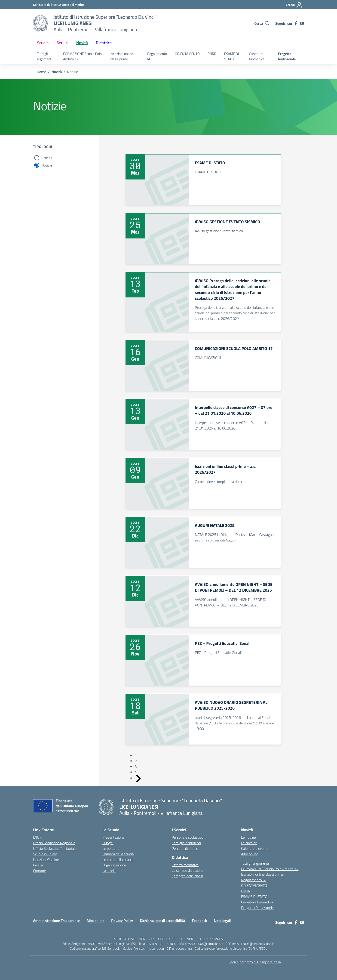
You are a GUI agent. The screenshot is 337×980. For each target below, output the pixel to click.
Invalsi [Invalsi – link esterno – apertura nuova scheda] (38, 865)
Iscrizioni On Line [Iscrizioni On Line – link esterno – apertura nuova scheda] (46, 859)
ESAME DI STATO (232, 56)
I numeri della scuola (118, 854)
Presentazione (113, 837)
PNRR (212, 54)
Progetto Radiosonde (287, 56)
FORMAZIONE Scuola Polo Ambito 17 (82, 56)
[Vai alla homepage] (40, 23)
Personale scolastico (187, 837)
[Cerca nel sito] (262, 23)
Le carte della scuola (118, 859)
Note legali (222, 921)
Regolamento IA (157, 56)
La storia (109, 871)
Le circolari (249, 843)
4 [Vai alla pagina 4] (136, 772)
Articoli (47, 158)
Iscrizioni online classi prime (122, 56)
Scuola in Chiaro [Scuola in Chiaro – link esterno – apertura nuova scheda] (45, 854)
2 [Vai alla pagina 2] (136, 761)
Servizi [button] (63, 43)
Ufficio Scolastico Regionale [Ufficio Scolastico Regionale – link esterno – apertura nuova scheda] (54, 843)
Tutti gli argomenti (45, 56)
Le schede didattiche (187, 870)
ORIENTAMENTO (187, 54)
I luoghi (108, 843)
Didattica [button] (104, 43)
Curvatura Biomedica (257, 56)
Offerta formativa (185, 865)
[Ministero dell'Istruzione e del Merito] (58, 5)
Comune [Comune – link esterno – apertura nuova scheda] (39, 871)
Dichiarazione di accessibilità (162, 921)
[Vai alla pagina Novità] (57, 72)
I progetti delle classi (187, 876)
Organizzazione (114, 865)
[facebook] (296, 23)
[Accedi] (294, 5)
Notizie (47, 165)
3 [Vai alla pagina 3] (136, 767)
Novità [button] (82, 43)
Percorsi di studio (185, 848)
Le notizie (248, 837)
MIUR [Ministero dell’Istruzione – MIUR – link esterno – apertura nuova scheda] (37, 837)
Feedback (199, 921)
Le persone (111, 848)
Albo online (250, 854)
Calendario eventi (254, 848)
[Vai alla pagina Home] (41, 72)
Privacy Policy (122, 921)
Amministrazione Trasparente (56, 921)
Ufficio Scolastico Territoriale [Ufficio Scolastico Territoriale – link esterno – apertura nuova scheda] (55, 848)
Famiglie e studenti (186, 843)
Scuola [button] (43, 43)
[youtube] (302, 23)
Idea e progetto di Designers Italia (255, 962)
